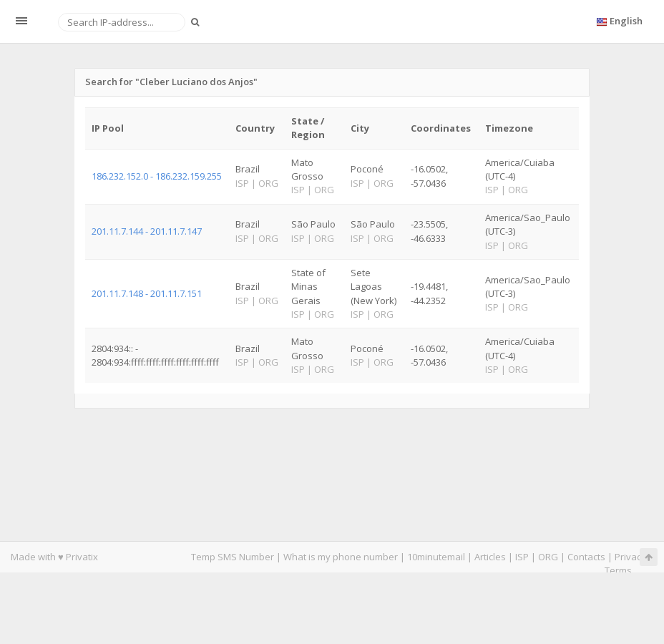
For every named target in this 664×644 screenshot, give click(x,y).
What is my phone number (341, 557)
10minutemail (436, 557)
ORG (548, 557)
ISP (523, 557)
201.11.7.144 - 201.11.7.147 (147, 231)
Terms (618, 570)
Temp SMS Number (233, 557)
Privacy (630, 557)
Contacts (586, 557)
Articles (490, 557)
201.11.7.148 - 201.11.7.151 (147, 293)
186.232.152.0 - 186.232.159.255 (157, 176)
